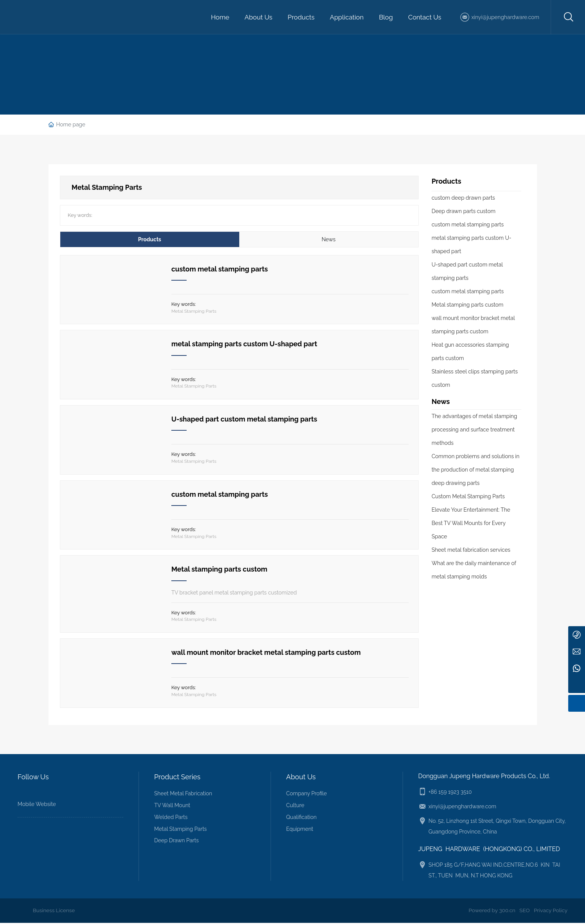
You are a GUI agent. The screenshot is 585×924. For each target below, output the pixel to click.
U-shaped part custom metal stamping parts (244, 419)
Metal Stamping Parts (194, 312)
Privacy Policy (550, 912)
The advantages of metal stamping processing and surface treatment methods (474, 430)
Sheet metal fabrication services (471, 550)
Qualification (301, 818)
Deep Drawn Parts (176, 842)
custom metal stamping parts (220, 269)
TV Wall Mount (172, 807)
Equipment (300, 830)
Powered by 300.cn (492, 912)
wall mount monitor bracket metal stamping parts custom (266, 653)
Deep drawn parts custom (464, 211)
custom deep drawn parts (463, 198)
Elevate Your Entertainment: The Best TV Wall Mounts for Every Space (471, 523)
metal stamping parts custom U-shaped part (244, 344)
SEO (524, 912)
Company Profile (307, 795)
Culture (295, 807)
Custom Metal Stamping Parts (468, 496)
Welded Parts (171, 818)
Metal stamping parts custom (219, 570)
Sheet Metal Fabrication (183, 795)
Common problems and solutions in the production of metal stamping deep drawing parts (475, 470)
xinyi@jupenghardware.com (505, 17)
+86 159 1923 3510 (450, 793)
